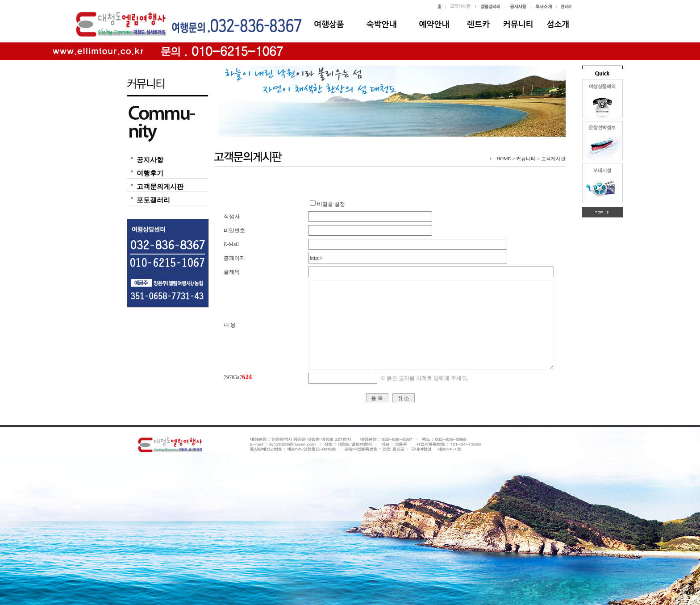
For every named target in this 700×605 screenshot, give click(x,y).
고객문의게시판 (160, 187)
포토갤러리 (153, 200)
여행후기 (150, 173)
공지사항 (150, 160)
